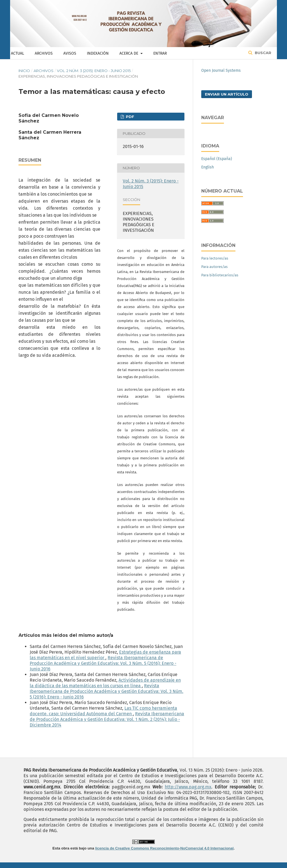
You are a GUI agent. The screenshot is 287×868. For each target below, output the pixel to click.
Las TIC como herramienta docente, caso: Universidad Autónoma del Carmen (103, 711)
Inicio (24, 71)
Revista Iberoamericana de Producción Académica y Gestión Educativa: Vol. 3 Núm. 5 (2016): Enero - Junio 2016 (103, 663)
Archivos (44, 53)
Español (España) (217, 159)
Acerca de (129, 53)
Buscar (262, 53)
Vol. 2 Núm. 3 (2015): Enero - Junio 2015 (94, 71)
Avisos (70, 53)
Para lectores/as (215, 258)
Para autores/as (214, 267)
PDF (129, 117)
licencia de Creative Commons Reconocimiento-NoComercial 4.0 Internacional (165, 848)
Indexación (98, 53)
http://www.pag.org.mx (188, 787)
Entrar (160, 53)
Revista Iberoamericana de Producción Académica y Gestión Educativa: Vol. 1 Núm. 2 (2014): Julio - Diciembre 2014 (107, 719)
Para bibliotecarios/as (220, 275)
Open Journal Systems (221, 70)
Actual (18, 53)
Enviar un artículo (227, 94)
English (208, 167)
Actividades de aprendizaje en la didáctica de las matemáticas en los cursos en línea (105, 683)
